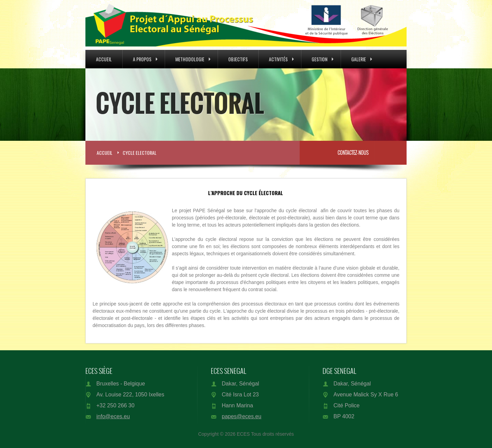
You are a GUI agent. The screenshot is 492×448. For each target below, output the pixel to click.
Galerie (362, 59)
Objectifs (238, 59)
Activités (281, 59)
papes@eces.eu (242, 416)
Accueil (104, 59)
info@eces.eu (113, 416)
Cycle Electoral (140, 153)
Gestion (323, 59)
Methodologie (193, 59)
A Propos (145, 59)
